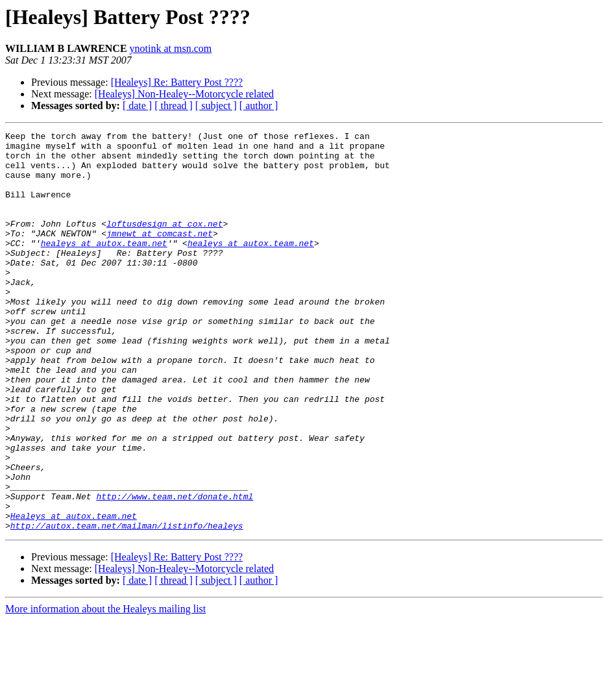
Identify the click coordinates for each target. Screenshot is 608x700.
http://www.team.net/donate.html (175, 570)
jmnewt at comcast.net (160, 255)
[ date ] (137, 106)
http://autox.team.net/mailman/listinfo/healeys (127, 605)
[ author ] (259, 106)
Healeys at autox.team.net (74, 594)
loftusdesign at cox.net (164, 243)
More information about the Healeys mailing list (105, 689)
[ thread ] (174, 106)
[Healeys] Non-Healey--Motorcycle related (184, 94)
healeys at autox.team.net (104, 266)
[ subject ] (216, 106)
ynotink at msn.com (171, 48)
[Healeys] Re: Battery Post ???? (177, 82)
